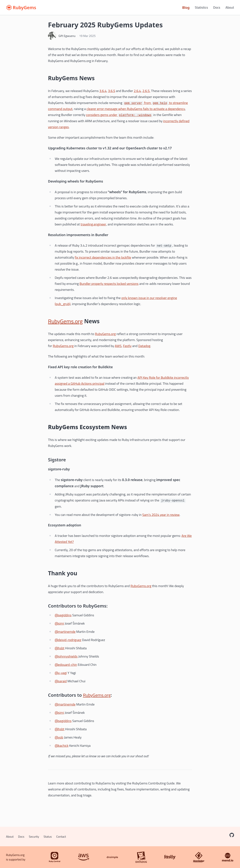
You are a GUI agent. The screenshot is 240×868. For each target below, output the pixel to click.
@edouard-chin (66, 665)
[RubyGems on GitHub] (232, 835)
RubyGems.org (65, 321)
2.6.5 (146, 91)
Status (48, 837)
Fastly (127, 346)
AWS (118, 346)
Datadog (144, 346)
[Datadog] (141, 857)
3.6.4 (103, 91)
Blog (186, 7)
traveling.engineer (93, 224)
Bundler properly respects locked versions (109, 284)
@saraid (61, 681)
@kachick (62, 746)
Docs (217, 7)
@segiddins (63, 615)
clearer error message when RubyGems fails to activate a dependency (136, 109)
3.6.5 (112, 91)
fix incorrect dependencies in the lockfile (103, 257)
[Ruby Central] (55, 857)
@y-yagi (61, 673)
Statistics (201, 7)
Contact (61, 837)
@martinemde (65, 632)
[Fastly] (170, 857)
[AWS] (83, 857)
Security (34, 837)
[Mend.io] (228, 857)
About (230, 7)
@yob (59, 737)
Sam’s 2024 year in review (161, 515)
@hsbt (60, 648)
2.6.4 (137, 91)
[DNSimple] (112, 857)
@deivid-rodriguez (68, 640)
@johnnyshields (66, 656)
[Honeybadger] (199, 857)
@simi (59, 623)
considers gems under (119, 115)
